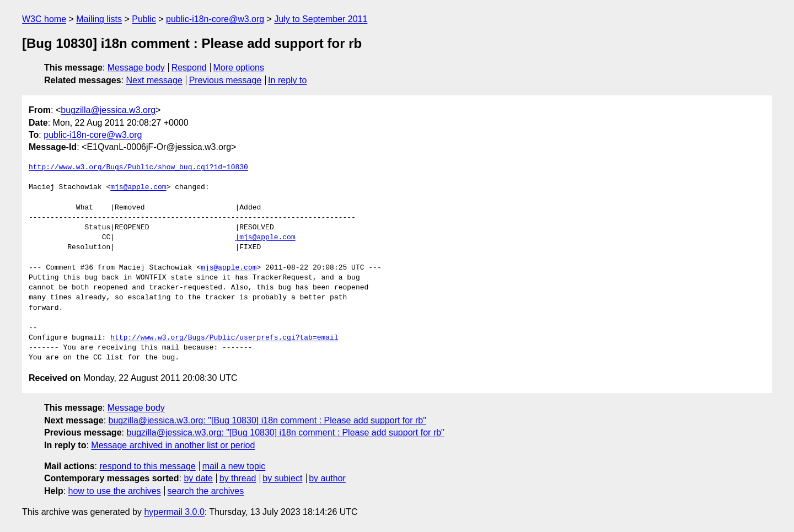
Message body (136, 68)
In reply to (287, 80)
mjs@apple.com (138, 187)
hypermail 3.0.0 (174, 512)
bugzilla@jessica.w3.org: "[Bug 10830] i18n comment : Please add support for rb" (267, 420)
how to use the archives (115, 491)
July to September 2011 (321, 19)
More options (239, 68)
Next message (154, 80)
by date (198, 478)
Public (144, 19)
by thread (238, 478)
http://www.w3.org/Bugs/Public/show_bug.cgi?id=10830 (138, 168)
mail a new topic (234, 466)
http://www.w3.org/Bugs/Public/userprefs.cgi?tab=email (224, 338)
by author (327, 478)
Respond (189, 68)
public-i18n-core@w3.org (215, 19)
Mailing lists (99, 19)
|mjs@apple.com (265, 238)
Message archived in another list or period (173, 445)
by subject (282, 478)
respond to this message (147, 466)
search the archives (206, 491)
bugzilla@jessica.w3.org (108, 110)
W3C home (44, 19)
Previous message (226, 80)
